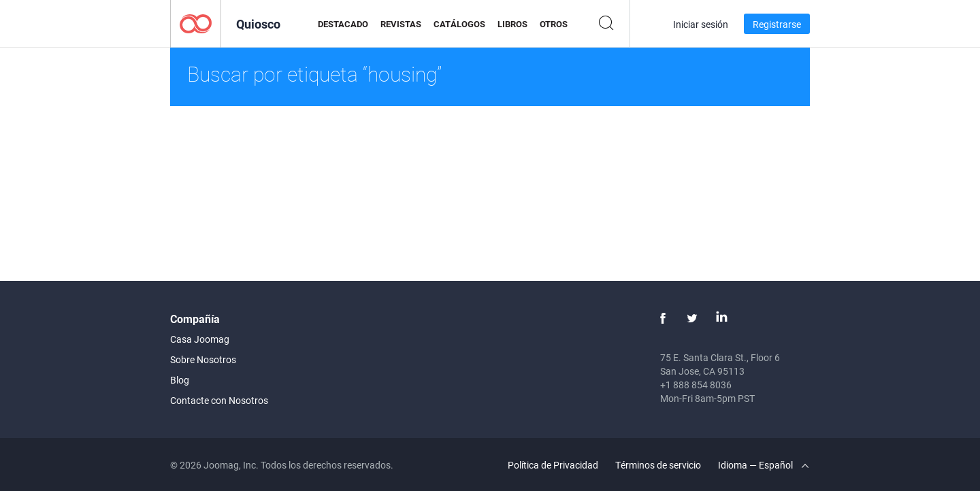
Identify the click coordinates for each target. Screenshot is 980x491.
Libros (512, 24)
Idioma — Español (763, 465)
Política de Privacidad (553, 465)
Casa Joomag (200, 339)
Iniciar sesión (701, 24)
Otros (554, 24)
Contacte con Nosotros (219, 400)
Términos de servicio (658, 465)
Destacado (343, 24)
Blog (180, 380)
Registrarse (777, 24)
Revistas (401, 24)
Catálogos (459, 24)
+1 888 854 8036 (696, 385)
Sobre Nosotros (203, 359)
